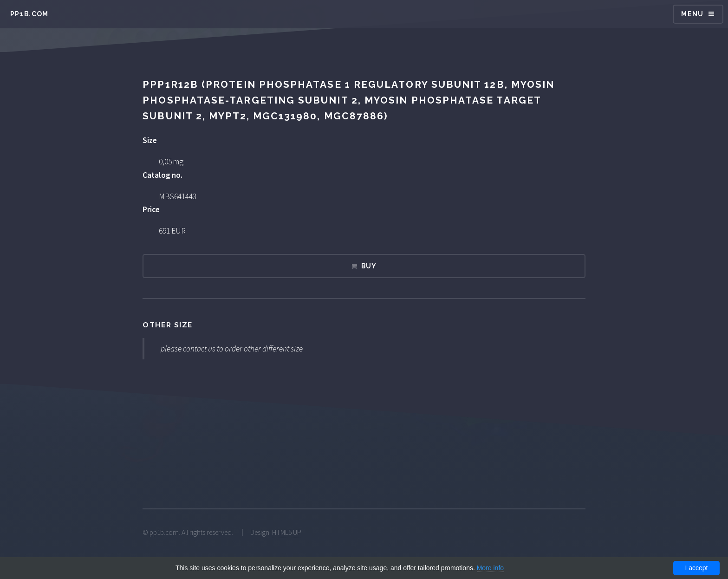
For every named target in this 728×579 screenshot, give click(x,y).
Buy (369, 266)
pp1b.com (29, 14)
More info (490, 568)
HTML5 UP (287, 532)
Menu (692, 14)
